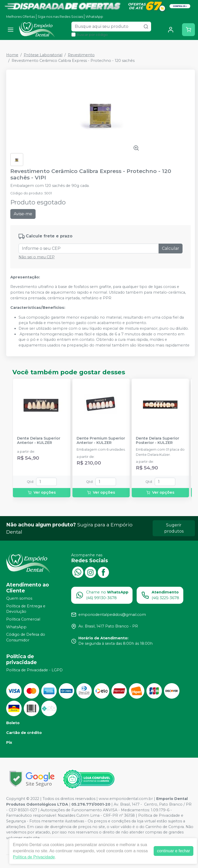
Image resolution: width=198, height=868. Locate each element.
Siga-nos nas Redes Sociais (60, 17)
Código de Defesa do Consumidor (26, 637)
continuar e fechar (174, 851)
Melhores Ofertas (20, 17)
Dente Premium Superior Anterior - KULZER (101, 441)
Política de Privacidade (34, 857)
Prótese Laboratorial (43, 55)
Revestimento (81, 55)
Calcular (171, 248)
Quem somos (19, 598)
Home (12, 55)
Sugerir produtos (174, 528)
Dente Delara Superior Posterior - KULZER (158, 441)
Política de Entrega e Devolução (26, 609)
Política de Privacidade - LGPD (34, 670)
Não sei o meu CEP (37, 257)
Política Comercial (23, 619)
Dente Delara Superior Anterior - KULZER (39, 441)
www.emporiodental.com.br (126, 799)
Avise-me (23, 214)
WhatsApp (94, 17)
